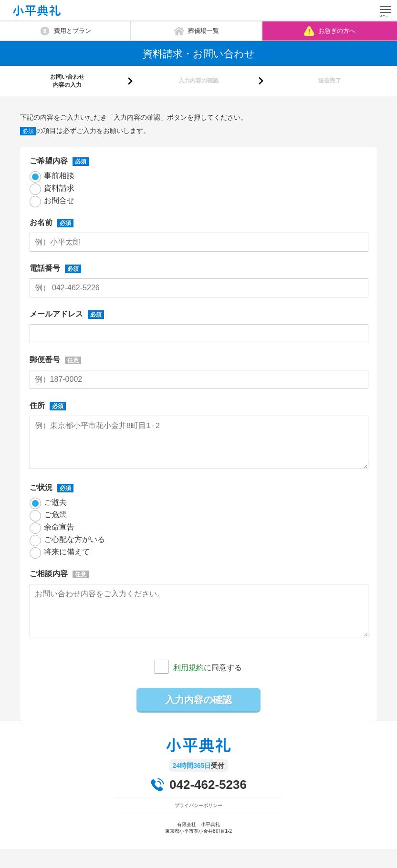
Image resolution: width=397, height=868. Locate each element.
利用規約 (188, 687)
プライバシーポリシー (198, 824)
